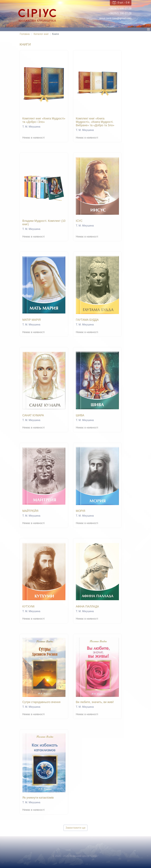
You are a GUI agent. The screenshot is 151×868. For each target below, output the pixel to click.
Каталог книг (41, 34)
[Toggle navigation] (148, 30)
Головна (25, 34)
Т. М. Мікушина (31, 127)
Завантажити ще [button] (76, 828)
